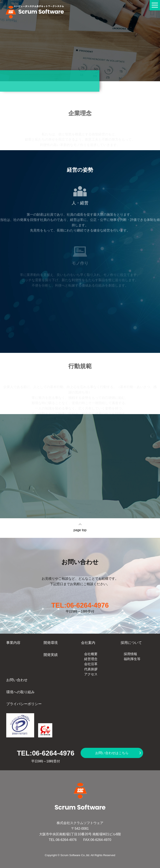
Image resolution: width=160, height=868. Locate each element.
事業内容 (13, 643)
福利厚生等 (132, 659)
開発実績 (51, 655)
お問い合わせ (17, 680)
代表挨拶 (91, 669)
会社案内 (88, 643)
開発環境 (51, 643)
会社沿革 (91, 664)
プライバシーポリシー (24, 704)
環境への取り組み (20, 692)
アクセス (91, 674)
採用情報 (130, 654)
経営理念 (91, 659)
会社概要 (91, 654)
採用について (131, 643)
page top (80, 530)
